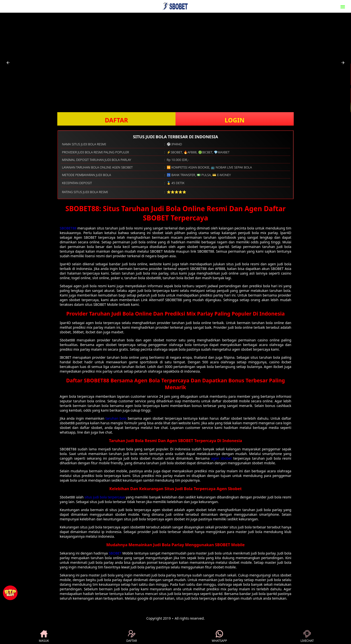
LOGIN (235, 120)
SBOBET (115, 553)
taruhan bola (116, 418)
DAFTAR (116, 120)
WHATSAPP (219, 636)
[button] (8, 63)
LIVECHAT (307, 636)
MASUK (44, 636)
